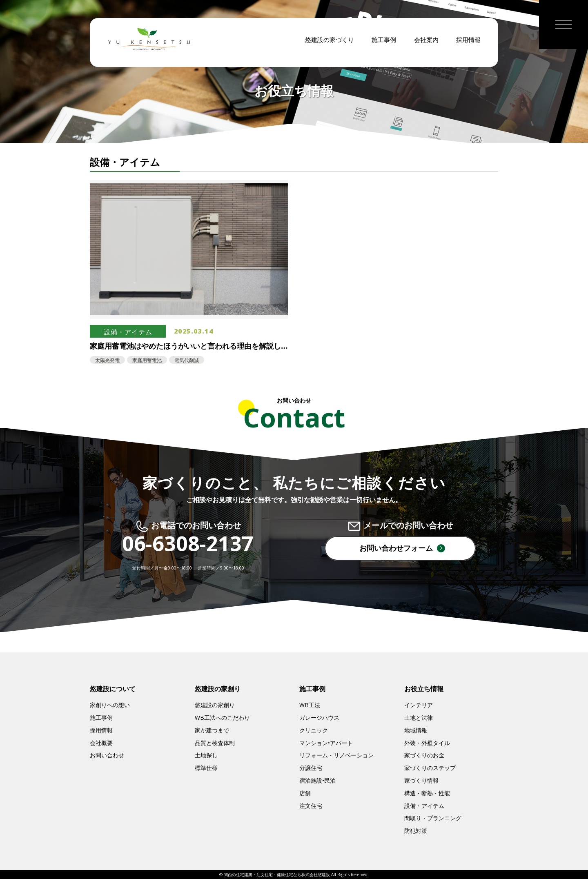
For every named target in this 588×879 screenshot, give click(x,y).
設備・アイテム (424, 806)
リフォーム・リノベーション (336, 755)
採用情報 (468, 45)
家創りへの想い (110, 705)
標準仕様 (206, 768)
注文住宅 (311, 806)
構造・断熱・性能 (427, 793)
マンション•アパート (326, 743)
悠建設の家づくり (330, 45)
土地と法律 (419, 718)
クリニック (314, 730)
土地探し (206, 755)
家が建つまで (212, 730)
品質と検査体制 (215, 743)
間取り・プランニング (433, 818)
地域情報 (416, 730)
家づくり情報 (421, 780)
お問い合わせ (107, 755)
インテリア (419, 705)
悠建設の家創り (215, 705)
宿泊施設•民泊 (317, 780)
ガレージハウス (319, 718)
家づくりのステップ (430, 768)
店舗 (305, 793)
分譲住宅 (311, 768)
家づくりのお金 (424, 755)
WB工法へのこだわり (222, 718)
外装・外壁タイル (427, 743)
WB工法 (310, 705)
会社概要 (101, 743)
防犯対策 (416, 831)
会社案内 (426, 45)
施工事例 (384, 45)
